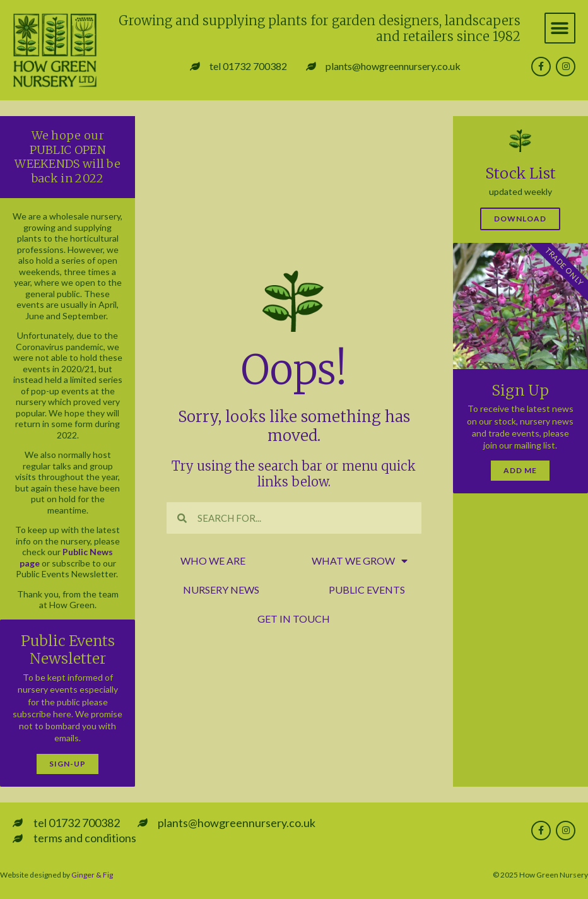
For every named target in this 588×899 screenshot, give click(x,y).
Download (520, 219)
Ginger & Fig (92, 875)
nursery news (221, 590)
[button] (560, 28)
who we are (213, 561)
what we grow (360, 561)
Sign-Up (68, 764)
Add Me (520, 470)
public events (367, 590)
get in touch (294, 619)
